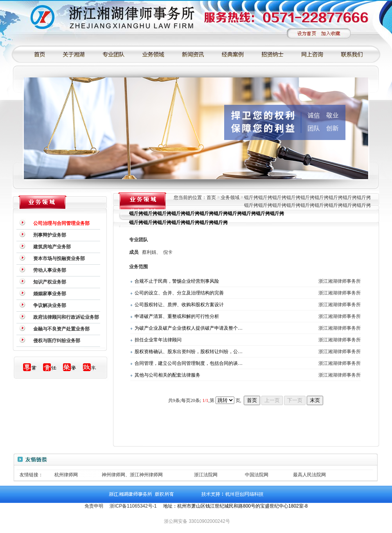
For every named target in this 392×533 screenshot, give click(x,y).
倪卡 (168, 252)
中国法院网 (257, 475)
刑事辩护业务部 (50, 235)
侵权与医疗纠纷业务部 (57, 341)
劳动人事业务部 (50, 270)
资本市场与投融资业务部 (59, 258)
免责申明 (94, 506)
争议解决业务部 (50, 305)
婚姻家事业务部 (50, 294)
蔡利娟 (149, 252)
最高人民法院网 (309, 475)
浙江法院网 (206, 475)
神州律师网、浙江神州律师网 (132, 475)
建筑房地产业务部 (52, 247)
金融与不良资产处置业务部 (61, 329)
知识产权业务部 (50, 282)
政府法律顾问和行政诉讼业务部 (66, 317)
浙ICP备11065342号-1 (133, 506)
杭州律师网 (66, 475)
